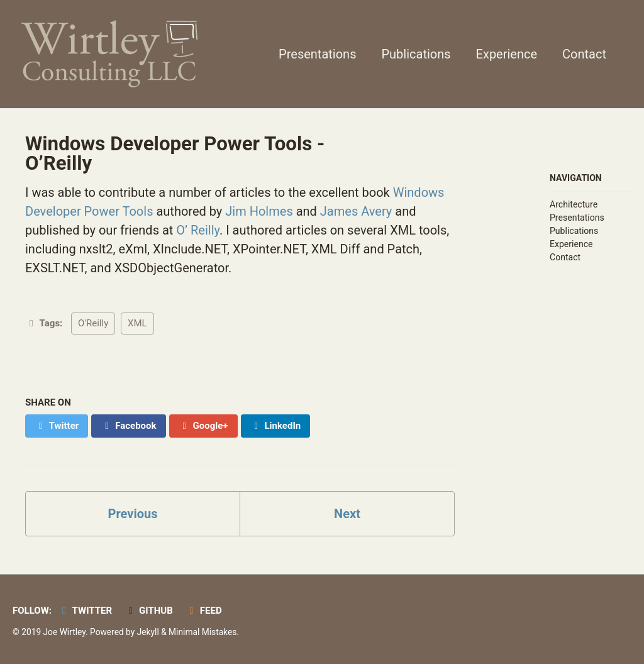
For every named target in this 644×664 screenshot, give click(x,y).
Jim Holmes (259, 211)
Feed (204, 611)
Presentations (317, 54)
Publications (416, 54)
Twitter (85, 611)
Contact (584, 54)
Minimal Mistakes (203, 632)
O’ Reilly (198, 230)
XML (137, 323)
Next (347, 514)
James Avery (356, 211)
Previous (133, 514)
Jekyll (148, 632)
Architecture (574, 204)
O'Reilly (93, 323)
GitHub (149, 611)
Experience (507, 54)
